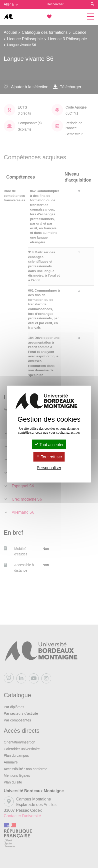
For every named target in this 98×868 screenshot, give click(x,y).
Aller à (11, 4)
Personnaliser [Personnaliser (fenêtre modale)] (49, 468)
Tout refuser (49, 457)
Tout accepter (49, 445)
